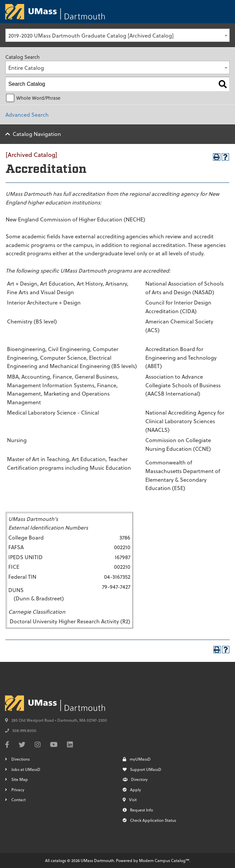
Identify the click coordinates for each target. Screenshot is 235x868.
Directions (20, 759)
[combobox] (117, 35)
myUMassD (137, 759)
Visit (130, 800)
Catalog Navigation (37, 134)
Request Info (138, 810)
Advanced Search (27, 115)
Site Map (20, 779)
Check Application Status (149, 820)
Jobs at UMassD (26, 769)
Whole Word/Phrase (38, 98)
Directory (135, 779)
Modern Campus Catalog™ (164, 860)
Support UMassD (142, 769)
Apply (132, 790)
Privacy (18, 790)
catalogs (58, 860)
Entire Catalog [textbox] (26, 68)
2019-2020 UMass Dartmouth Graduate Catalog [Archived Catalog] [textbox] (91, 35)
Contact (18, 800)
